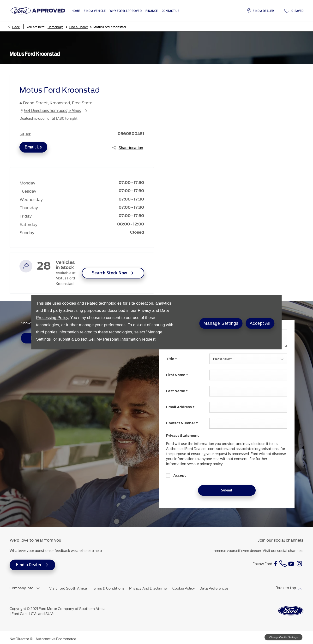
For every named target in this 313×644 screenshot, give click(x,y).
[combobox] (248, 359)
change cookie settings (283, 637)
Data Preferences (214, 588)
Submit (227, 490)
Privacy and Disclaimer (148, 588)
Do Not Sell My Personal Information (108, 339)
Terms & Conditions (108, 588)
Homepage (55, 27)
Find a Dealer (78, 27)
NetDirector (20, 639)
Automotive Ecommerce (56, 639)
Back (16, 27)
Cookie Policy (184, 588)
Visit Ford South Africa (68, 588)
